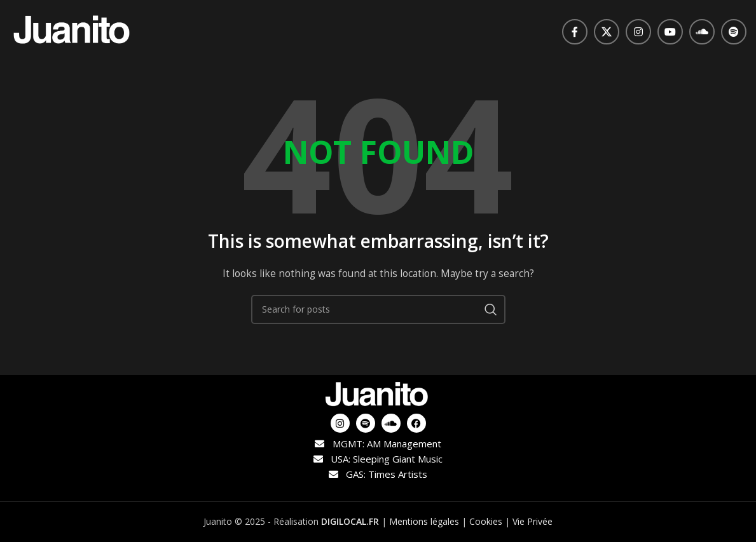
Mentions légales (424, 521)
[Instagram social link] (638, 32)
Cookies (486, 521)
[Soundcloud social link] (702, 32)
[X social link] (607, 32)
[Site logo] (73, 31)
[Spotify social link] (734, 32)
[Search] (378, 309)
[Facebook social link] (575, 32)
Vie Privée (533, 521)
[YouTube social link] (670, 32)
